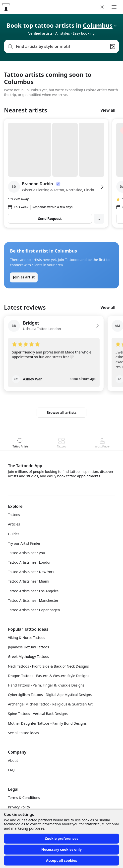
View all (108, 110)
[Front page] (6, 7)
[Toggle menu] (114, 7)
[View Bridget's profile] (54, 329)
